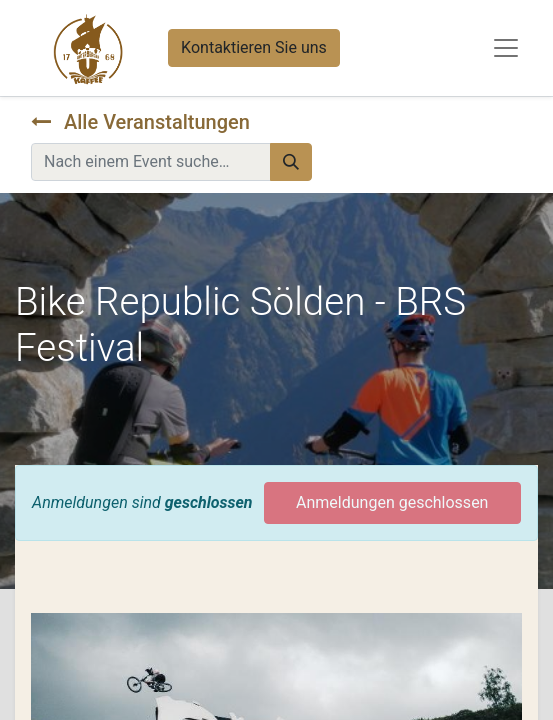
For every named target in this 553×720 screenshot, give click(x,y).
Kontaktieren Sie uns (254, 47)
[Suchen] (291, 162)
